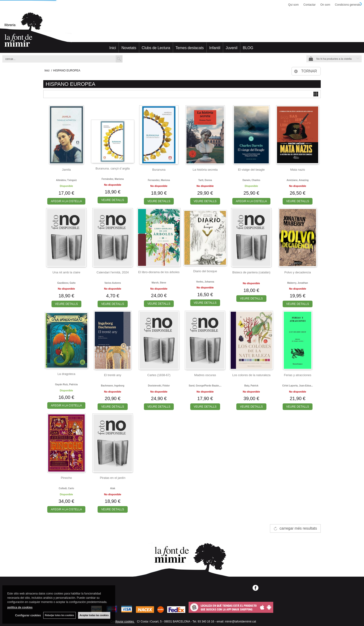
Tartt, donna (205, 180)
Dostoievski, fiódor (159, 386)
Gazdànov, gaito (66, 283)
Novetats (129, 48)
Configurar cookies (122, 622)
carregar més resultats (298, 528)
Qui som (294, 5)
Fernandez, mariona (159, 180)
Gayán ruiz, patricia (66, 384)
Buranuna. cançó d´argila (113, 168)
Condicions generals (348, 5)
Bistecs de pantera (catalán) (251, 272)
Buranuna (159, 170)
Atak (113, 488)
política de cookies (20, 607)
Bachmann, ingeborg (113, 386)
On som (325, 5)
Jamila (67, 170)
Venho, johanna (205, 282)
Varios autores (113, 283)
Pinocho (66, 478)
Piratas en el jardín (113, 478)
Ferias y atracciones (297, 375)
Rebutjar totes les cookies (59, 615)
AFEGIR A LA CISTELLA (66, 201)
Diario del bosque (205, 271)
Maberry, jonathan (298, 283)
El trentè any (113, 375)
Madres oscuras (205, 375)
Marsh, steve (159, 283)
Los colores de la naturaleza (251, 375)
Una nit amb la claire (66, 272)
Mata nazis (298, 170)
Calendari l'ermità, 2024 (113, 272)
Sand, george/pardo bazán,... (205, 386)
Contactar (309, 5)
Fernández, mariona (113, 179)
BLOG (248, 48)
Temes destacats (190, 48)
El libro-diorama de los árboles (159, 272)
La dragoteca (66, 374)
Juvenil (232, 48)
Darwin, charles (251, 180)
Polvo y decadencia (298, 272)
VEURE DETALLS (113, 200)
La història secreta (205, 170)
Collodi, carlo (66, 488)
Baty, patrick (251, 386)
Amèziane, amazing (298, 180)
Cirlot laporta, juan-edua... (298, 386)
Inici (113, 48)
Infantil (215, 48)
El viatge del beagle (251, 170)
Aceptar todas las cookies (94, 615)
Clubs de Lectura (156, 48)
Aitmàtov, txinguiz (66, 180)
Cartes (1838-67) (159, 375)
